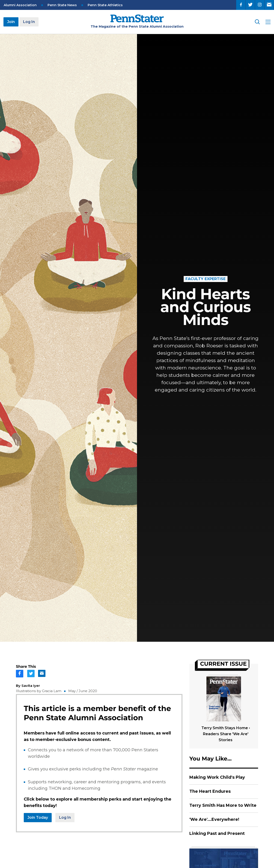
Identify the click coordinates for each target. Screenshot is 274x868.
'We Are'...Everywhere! (214, 819)
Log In (29, 22)
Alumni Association (20, 5)
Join (11, 22)
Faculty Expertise (205, 279)
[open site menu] (268, 22)
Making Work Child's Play (217, 777)
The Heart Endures (210, 791)
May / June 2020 (83, 691)
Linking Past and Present (217, 833)
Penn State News (62, 5)
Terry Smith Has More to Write (223, 805)
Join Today (38, 817)
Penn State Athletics (105, 5)
